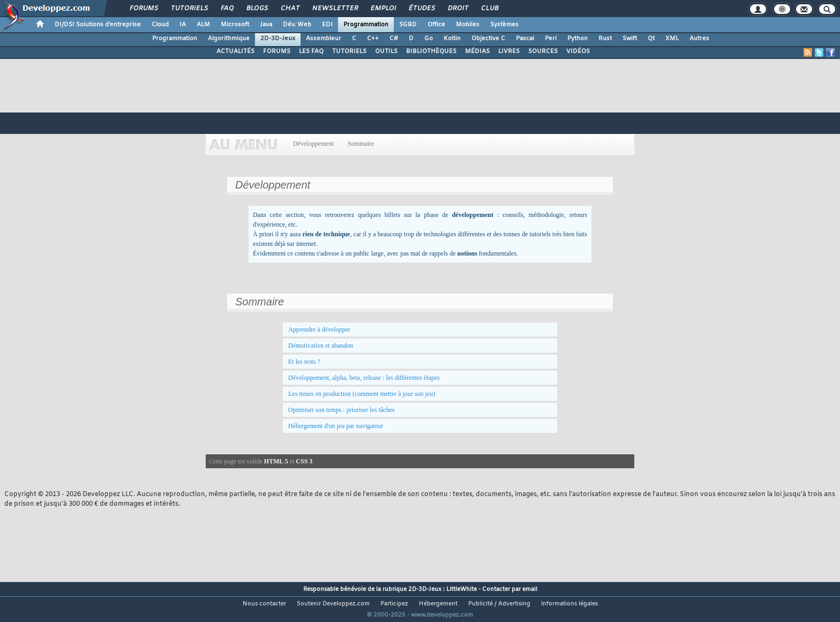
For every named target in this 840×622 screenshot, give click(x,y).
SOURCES (543, 51)
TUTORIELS (349, 51)
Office (436, 25)
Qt (651, 39)
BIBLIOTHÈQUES (431, 51)
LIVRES (509, 51)
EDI (327, 25)
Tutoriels (189, 9)
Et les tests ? (304, 362)
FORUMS (277, 51)
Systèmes (504, 25)
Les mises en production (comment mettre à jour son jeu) (362, 394)
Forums (143, 9)
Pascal (525, 39)
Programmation (366, 25)
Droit (457, 9)
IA (183, 25)
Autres (699, 39)
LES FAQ (311, 51)
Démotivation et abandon (321, 346)
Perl (551, 39)
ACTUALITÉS (235, 51)
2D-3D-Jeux (278, 39)
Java (266, 25)
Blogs (257, 9)
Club (489, 9)
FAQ (227, 9)
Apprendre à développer (319, 329)
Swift (630, 39)
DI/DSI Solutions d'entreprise (98, 25)
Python (577, 39)
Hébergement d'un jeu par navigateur (336, 426)
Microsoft (235, 25)
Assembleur (324, 39)
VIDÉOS (578, 51)
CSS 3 (304, 461)
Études (421, 9)
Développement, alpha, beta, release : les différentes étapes (364, 378)
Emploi (383, 9)
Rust (605, 39)
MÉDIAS (477, 51)
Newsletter (335, 9)
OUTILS (386, 51)
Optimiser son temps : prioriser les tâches (342, 410)
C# (394, 39)
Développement (313, 144)
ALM (203, 25)
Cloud (160, 25)
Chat (290, 9)
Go (429, 39)
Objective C (488, 39)
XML (672, 39)
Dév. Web (297, 25)
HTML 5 (276, 461)
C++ (373, 39)
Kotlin (452, 39)
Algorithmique (229, 39)
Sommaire (361, 144)
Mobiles (468, 25)
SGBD (408, 25)
